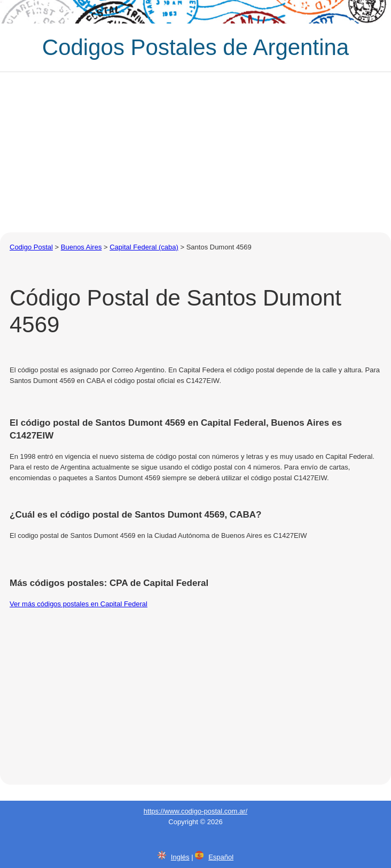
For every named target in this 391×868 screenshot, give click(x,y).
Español (221, 857)
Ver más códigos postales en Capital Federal (79, 604)
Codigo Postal (31, 247)
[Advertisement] (195, 152)
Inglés (180, 857)
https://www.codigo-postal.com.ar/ (195, 811)
